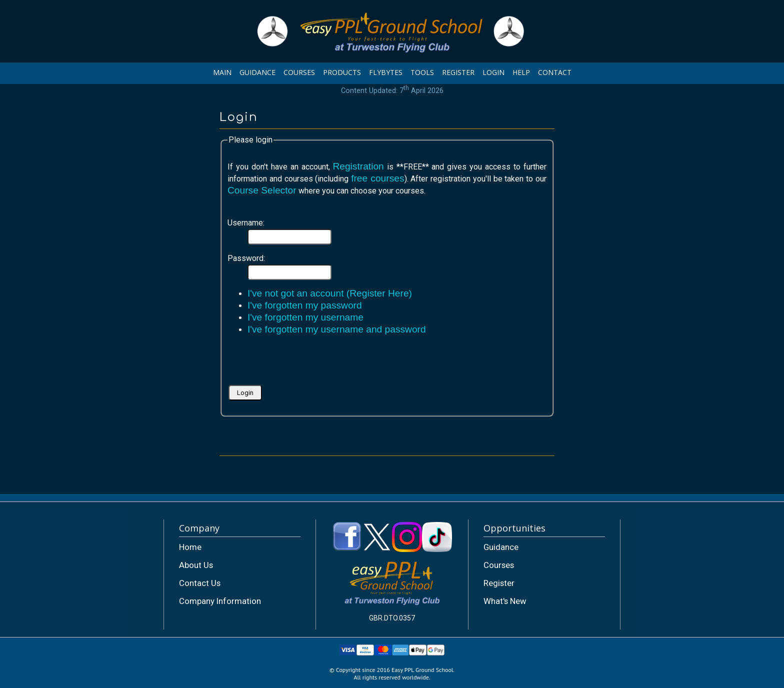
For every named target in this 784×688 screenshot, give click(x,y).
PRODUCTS (342, 72)
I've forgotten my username (305, 317)
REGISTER (458, 72)
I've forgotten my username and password (337, 329)
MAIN (222, 72)
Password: (246, 258)
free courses (377, 178)
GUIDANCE (257, 72)
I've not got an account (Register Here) (330, 293)
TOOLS (422, 72)
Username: (246, 223)
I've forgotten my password (305, 305)
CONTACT (555, 72)
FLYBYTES (386, 72)
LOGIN (493, 72)
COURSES (299, 72)
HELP (521, 72)
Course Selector (262, 190)
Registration (358, 166)
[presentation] (303, 363)
